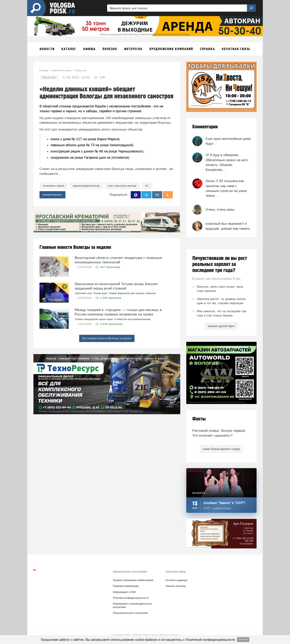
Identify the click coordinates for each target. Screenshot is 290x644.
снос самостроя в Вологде (122, 186)
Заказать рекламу (176, 586)
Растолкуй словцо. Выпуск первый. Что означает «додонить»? (219, 433)
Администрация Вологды (86, 186)
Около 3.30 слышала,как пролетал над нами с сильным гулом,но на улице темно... (226, 188)
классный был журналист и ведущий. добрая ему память (228, 226)
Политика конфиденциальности (131, 598)
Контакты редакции (176, 580)
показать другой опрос (221, 326)
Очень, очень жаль (220, 209)
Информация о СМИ (124, 592)
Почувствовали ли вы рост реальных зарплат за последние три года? (220, 264)
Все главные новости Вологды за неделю (107, 338)
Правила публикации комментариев (133, 580)
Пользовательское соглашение (130, 613)
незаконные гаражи (53, 186)
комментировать (52, 195)
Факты (199, 419)
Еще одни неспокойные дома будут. (228, 141)
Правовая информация (126, 586)
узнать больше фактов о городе (221, 449)
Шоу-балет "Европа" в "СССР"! (224, 503)
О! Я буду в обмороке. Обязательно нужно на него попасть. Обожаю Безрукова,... (227, 162)
